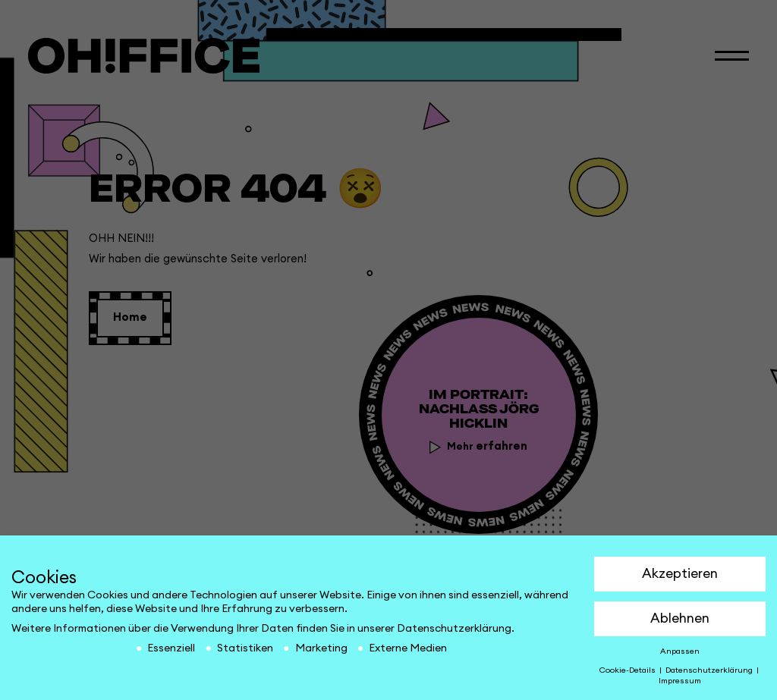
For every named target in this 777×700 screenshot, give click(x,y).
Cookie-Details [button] (629, 670)
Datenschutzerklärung (454, 629)
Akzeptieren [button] (680, 574)
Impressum (680, 681)
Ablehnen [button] (680, 618)
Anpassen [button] (680, 651)
